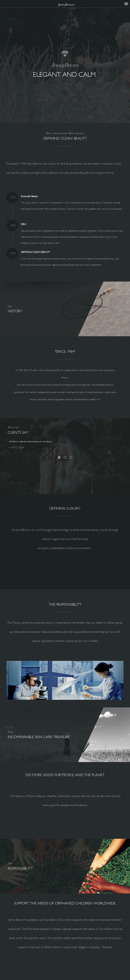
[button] (15, 680)
